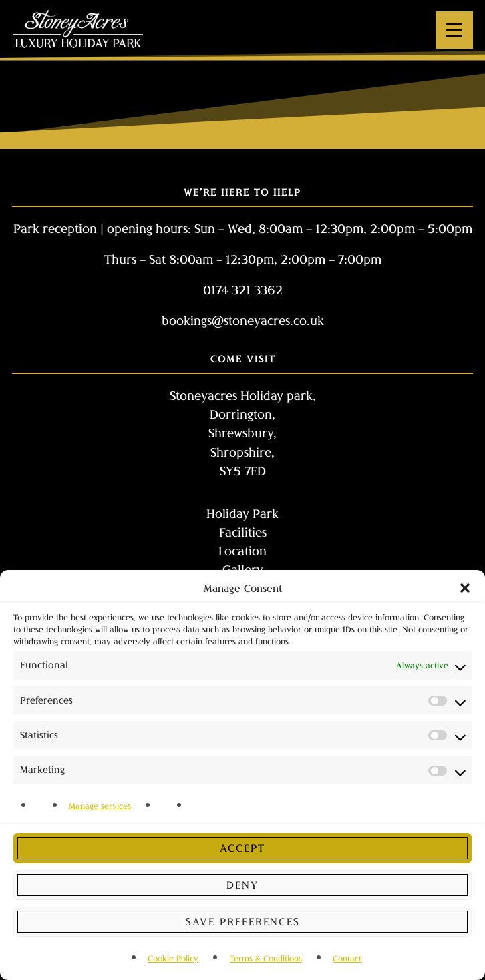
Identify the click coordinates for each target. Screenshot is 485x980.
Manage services (100, 806)
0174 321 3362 (243, 290)
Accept (242, 848)
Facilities (243, 532)
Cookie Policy (173, 958)
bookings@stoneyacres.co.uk (243, 320)
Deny (242, 885)
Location (242, 551)
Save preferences (243, 921)
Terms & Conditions (266, 958)
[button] (465, 588)
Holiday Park (242, 513)
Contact (347, 958)
